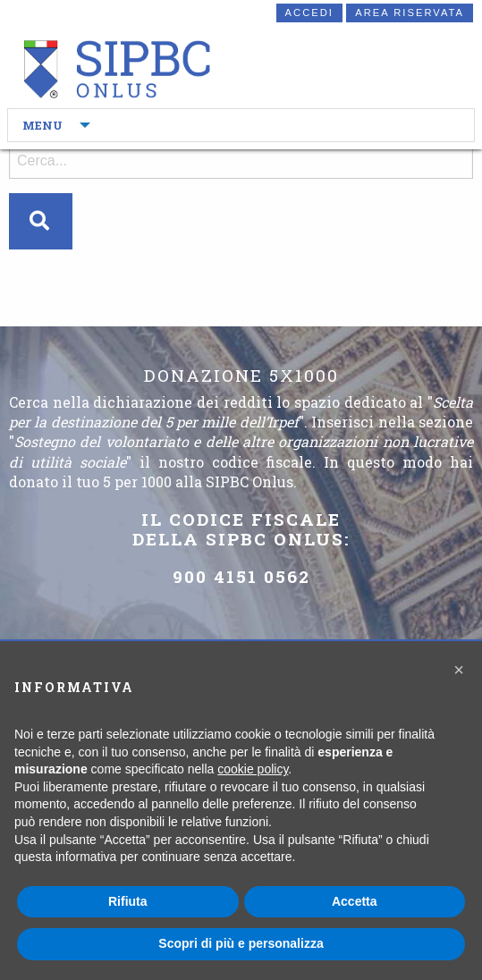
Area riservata (410, 13)
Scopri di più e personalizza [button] (241, 943)
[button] (459, 670)
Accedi (309, 13)
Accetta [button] (355, 901)
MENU (42, 125)
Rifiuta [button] (128, 901)
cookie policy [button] (253, 769)
